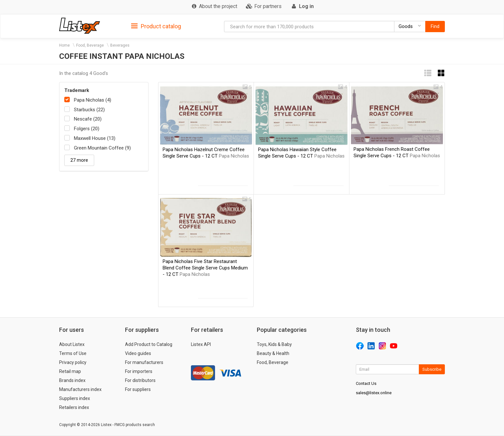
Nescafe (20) (88, 119)
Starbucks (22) (89, 110)
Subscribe (432, 369)
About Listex (72, 344)
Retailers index (74, 407)
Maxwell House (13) (95, 138)
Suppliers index (75, 398)
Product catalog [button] (156, 26)
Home (64, 45)
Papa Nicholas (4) (93, 100)
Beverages (120, 45)
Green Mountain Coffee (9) (102, 148)
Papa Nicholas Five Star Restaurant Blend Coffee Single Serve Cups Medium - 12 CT (205, 268)
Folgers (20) (87, 129)
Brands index (72, 380)
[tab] (156, 26)
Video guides (138, 353)
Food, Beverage (90, 45)
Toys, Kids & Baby (274, 344)
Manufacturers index (80, 389)
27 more (79, 160)
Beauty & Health (273, 353)
